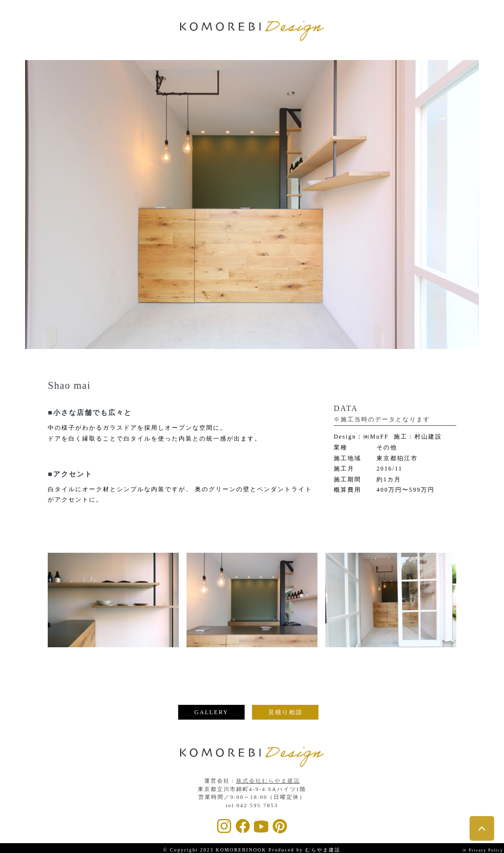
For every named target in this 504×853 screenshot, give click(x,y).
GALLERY (211, 712)
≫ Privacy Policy (478, 848)
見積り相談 (285, 712)
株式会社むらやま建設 (268, 779)
